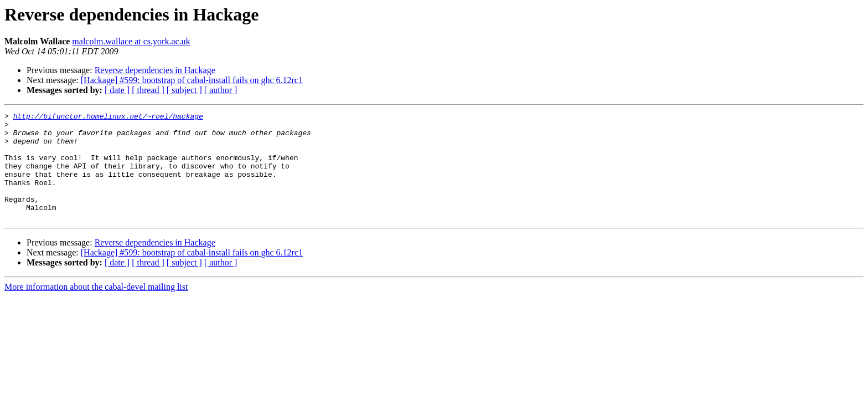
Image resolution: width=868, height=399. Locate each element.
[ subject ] (184, 90)
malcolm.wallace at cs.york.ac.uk (131, 41)
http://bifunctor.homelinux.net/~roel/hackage (108, 117)
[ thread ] (148, 90)
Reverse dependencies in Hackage (155, 70)
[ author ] (221, 90)
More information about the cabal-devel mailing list (96, 308)
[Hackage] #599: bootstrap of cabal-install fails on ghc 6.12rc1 (192, 80)
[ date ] (117, 90)
